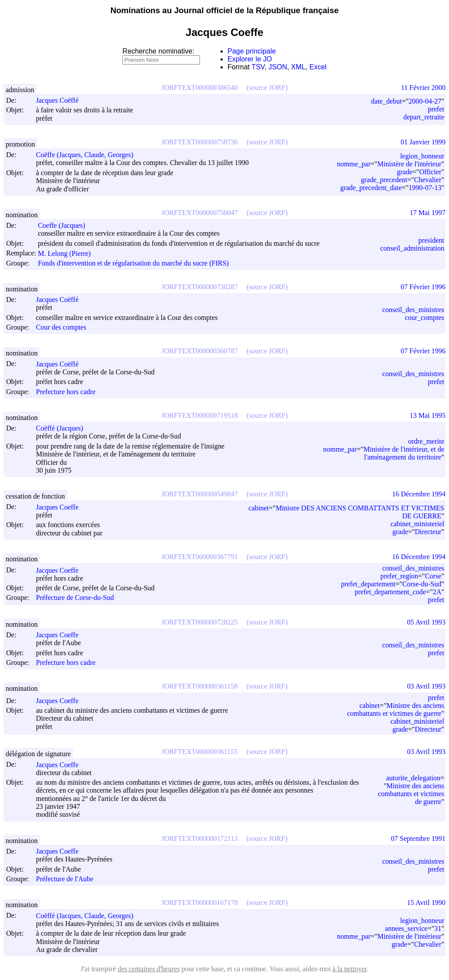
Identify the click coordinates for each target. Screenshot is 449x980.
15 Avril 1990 (426, 903)
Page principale (252, 51)
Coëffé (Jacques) (64, 428)
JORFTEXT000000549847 (200, 494)
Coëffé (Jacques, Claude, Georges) (89, 916)
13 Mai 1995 (428, 415)
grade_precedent (384, 180)
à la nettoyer (349, 969)
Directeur (428, 532)
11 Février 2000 (423, 88)
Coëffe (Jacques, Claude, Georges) (89, 155)
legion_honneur (422, 156)
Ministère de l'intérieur (410, 164)
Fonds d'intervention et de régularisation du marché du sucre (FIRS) (133, 263)
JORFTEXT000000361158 (200, 686)
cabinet (259, 508)
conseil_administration (412, 248)
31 (438, 928)
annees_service (406, 928)
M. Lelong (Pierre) (68, 253)
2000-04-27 (425, 101)
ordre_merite (426, 441)
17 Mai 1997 (428, 213)
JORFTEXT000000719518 (200, 415)
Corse (433, 576)
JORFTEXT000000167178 (200, 903)
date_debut (386, 101)
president (431, 240)
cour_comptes (424, 318)
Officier (430, 172)
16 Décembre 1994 (419, 494)
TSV (258, 67)
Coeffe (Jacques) (65, 225)
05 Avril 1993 (426, 622)
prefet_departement (368, 584)
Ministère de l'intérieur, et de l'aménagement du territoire (404, 453)
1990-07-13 (425, 188)
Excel (318, 67)
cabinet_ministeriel (417, 524)
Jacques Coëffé (61, 100)
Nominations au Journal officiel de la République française (225, 10)
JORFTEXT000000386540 (200, 88)
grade (405, 172)
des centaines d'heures (149, 969)
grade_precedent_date (371, 188)
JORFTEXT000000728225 (200, 622)
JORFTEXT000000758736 (200, 142)
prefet (436, 109)
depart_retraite (424, 117)
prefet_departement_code (390, 592)
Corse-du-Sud (422, 584)
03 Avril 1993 (426, 686)
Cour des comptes (61, 327)
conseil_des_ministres (413, 310)
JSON (278, 67)
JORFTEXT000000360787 (200, 351)
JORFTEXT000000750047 (200, 213)
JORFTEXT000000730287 (200, 287)
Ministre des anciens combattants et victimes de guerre (396, 709)
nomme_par (354, 164)
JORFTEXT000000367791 (200, 557)
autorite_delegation (413, 778)
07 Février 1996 (423, 287)
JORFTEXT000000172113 (200, 838)
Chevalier (428, 180)
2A (437, 592)
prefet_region (399, 576)
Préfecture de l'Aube (65, 879)
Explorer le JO (250, 59)
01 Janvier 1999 (423, 142)
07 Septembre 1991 (418, 838)
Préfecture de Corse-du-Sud (75, 598)
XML (298, 67)
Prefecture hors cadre (66, 392)
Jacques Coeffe (61, 507)
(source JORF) (267, 88)
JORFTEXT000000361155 (200, 752)
